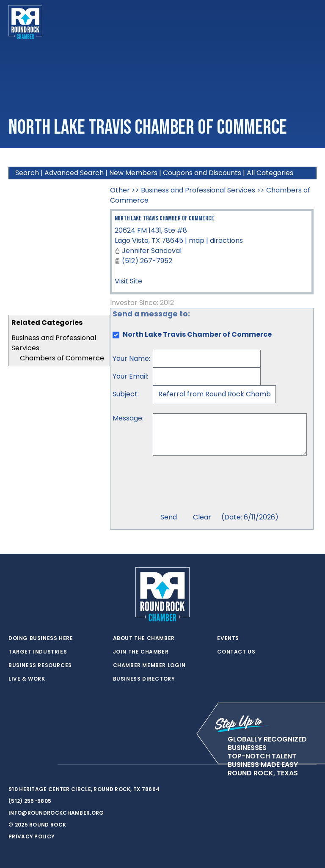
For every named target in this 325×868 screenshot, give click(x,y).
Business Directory (144, 679)
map (197, 240)
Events (228, 638)
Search (27, 173)
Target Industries (38, 652)
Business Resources (40, 665)
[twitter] (13, 765)
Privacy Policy (32, 836)
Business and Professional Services (198, 190)
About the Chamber (144, 638)
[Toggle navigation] (310, 22)
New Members (133, 173)
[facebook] (30, 765)
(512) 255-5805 (30, 801)
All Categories (270, 173)
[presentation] (217, 485)
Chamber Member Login (149, 665)
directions (226, 240)
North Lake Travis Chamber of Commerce (164, 218)
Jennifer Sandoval (152, 251)
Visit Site (128, 281)
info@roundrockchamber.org (56, 813)
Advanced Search (74, 173)
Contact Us (236, 652)
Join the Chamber (141, 652)
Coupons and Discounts (202, 173)
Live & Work (27, 679)
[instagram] (47, 765)
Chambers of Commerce (62, 358)
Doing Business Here (41, 638)
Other (120, 190)
